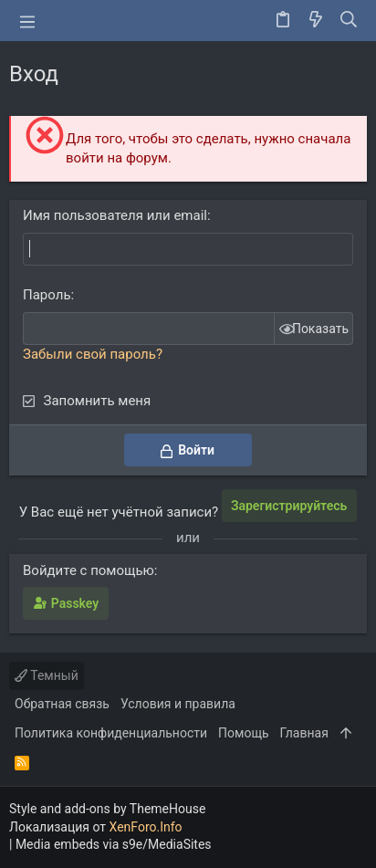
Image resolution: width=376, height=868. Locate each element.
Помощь (244, 733)
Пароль (47, 295)
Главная (304, 733)
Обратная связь (62, 704)
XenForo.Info (146, 827)
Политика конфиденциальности (111, 733)
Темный (47, 675)
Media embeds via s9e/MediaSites (114, 844)
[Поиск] (349, 21)
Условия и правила (178, 704)
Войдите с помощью (89, 570)
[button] (27, 21)
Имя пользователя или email (115, 215)
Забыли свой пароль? (93, 354)
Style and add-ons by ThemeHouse (107, 809)
